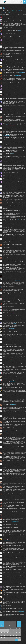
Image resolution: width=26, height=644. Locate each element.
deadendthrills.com (15, 521)
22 (10, 638)
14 (7, 635)
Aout (10, 622)
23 (13, 638)
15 (10, 635)
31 (16, 640)
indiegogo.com (21, 612)
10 (16, 633)
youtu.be (19, 31)
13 (4, 635)
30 (13, 640)
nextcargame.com (22, 72)
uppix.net (11, 616)
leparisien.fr (5, 432)
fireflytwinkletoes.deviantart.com (12, 125)
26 (1, 640)
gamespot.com (11, 313)
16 (13, 635)
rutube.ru (10, 360)
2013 (10, 625)
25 (19, 638)
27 (4, 640)
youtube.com (12, 154)
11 (19, 633)
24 (16, 638)
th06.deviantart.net (6, 135)
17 (16, 635)
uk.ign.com (14, 323)
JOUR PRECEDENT (5, 14)
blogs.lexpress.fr (13, 404)
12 (1, 635)
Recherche (19, 2)
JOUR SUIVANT (22, 14)
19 (1, 638)
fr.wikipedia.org (12, 329)
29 (10, 640)
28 (7, 640)
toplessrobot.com (18, 75)
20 (4, 638)
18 (19, 635)
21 (7, 638)
